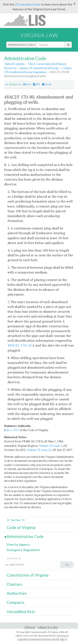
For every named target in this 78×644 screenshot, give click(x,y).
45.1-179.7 (13, 430)
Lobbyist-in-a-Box (48, 627)
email (47, 84)
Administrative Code (22, 45)
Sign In (63, 639)
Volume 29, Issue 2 (51, 446)
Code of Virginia (21, 527)
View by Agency (18, 544)
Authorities (17, 593)
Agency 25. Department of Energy (39, 68)
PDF (37, 84)
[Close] (75, 4)
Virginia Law (39, 35)
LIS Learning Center (28, 4)
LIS (27, 20)
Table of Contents (14, 64)
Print (27, 84)
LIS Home (30, 627)
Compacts (16, 602)
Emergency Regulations (23, 550)
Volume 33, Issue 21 (39, 450)
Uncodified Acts (21, 612)
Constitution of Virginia (28, 575)
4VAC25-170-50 (19, 345)
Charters (14, 584)
